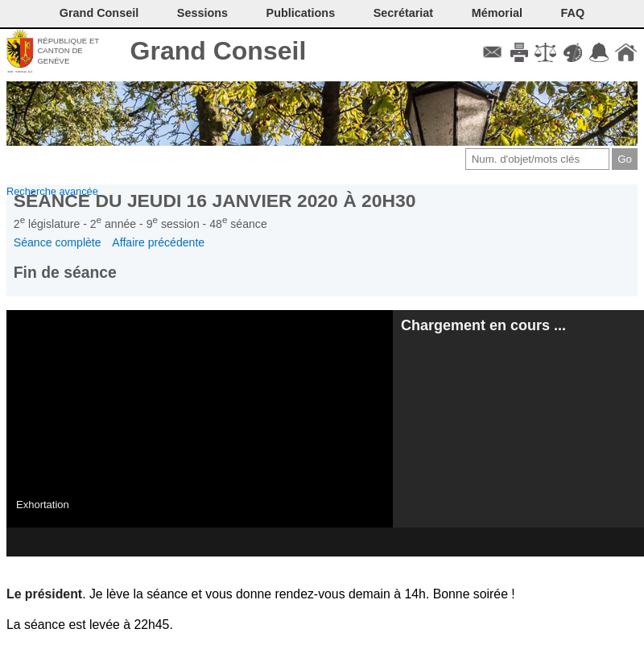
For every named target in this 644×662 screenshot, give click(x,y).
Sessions (202, 13)
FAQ (573, 13)
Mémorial (497, 13)
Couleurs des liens (573, 52)
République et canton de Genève (68, 51)
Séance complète (58, 242)
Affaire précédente (158, 242)
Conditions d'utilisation (545, 52)
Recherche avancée (52, 191)
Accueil (626, 52)
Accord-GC (599, 52)
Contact (492, 52)
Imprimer (519, 52)
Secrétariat (403, 13)
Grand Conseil (219, 51)
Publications (301, 13)
